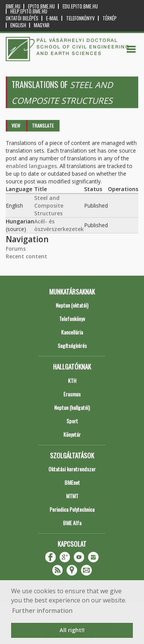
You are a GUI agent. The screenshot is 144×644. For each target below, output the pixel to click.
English (18, 25)
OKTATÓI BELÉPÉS (22, 18)
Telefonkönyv (80, 18)
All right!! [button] (72, 630)
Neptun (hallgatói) (72, 407)
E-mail (52, 18)
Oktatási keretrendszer (72, 469)
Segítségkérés (72, 345)
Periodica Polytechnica (72, 509)
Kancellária (72, 332)
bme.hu (13, 6)
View (16, 126)
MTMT (72, 496)
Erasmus (72, 394)
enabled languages (31, 166)
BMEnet (72, 482)
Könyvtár (72, 434)
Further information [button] (42, 611)
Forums (16, 249)
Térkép (110, 18)
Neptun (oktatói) (72, 305)
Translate (43, 126)
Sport (72, 421)
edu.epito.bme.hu (80, 6)
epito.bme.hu (41, 6)
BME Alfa (72, 523)
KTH (72, 380)
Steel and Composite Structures (49, 206)
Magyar (42, 25)
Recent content (26, 256)
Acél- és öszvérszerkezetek (59, 225)
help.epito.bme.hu (29, 11)
